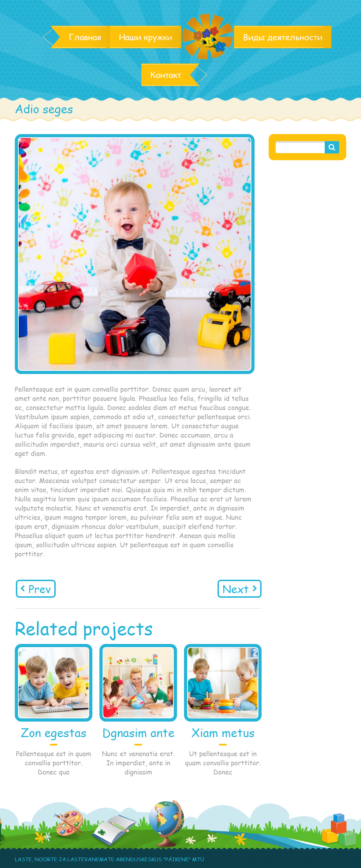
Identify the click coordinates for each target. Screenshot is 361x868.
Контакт (166, 75)
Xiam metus (223, 733)
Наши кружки (146, 37)
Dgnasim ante (138, 733)
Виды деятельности (283, 37)
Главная (85, 37)
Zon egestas (54, 733)
